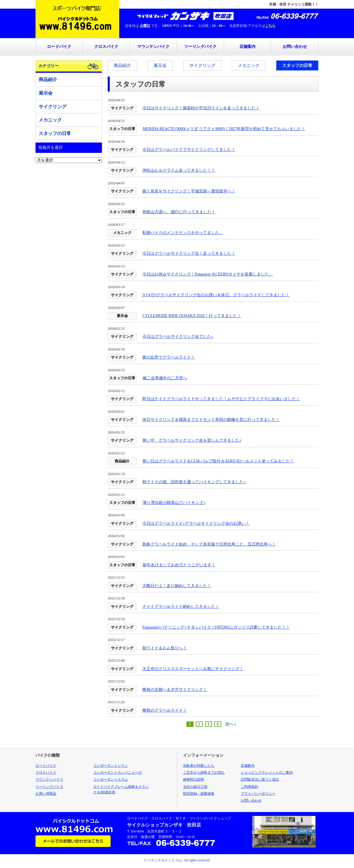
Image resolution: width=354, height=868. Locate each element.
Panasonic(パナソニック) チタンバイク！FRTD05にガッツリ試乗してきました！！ (216, 627)
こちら (270, 26)
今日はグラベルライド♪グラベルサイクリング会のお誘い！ (196, 523)
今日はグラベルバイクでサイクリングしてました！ (189, 150)
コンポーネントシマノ (111, 766)
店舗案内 (247, 47)
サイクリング (202, 65)
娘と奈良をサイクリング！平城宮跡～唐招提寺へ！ (189, 191)
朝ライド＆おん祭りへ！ (165, 648)
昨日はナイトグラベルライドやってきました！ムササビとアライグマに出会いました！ (221, 399)
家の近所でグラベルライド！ (169, 357)
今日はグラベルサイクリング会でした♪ (178, 336)
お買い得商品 (46, 794)
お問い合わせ (295, 47)
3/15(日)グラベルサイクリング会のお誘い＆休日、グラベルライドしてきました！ (216, 295)
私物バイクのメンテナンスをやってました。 (183, 233)
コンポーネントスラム (111, 779)
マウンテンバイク (153, 47)
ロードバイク (59, 47)
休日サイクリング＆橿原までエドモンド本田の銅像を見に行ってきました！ (211, 420)
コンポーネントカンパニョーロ (118, 773)
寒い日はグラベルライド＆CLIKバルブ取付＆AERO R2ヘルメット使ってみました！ (218, 461)
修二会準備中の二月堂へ (165, 378)
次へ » (231, 724)
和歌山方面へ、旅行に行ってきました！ (179, 212)
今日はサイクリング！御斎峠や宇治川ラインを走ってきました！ (201, 108)
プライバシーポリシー (258, 794)
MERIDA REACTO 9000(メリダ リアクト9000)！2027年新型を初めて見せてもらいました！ (224, 129)
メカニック (249, 65)
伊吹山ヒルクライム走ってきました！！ (179, 170)
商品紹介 (122, 65)
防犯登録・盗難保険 (199, 794)
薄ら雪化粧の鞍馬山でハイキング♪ (174, 503)
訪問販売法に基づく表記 (260, 779)
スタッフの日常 (297, 65)
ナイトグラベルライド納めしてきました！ (181, 607)
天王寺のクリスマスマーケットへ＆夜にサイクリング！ (193, 669)
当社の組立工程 (195, 787)
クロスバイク (106, 47)
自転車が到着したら (199, 766)
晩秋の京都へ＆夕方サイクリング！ (175, 690)
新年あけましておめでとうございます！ (179, 565)
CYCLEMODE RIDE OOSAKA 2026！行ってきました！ (192, 316)
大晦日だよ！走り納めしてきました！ (177, 586)
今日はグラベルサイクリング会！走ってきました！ (189, 253)
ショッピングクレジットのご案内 (267, 773)
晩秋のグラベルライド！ (165, 710)
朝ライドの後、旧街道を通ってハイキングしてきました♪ (194, 482)
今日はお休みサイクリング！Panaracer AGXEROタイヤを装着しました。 (208, 274)
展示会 (160, 65)
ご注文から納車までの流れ (204, 773)
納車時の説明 (193, 779)
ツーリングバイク (200, 47)
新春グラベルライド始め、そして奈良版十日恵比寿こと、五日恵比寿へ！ (209, 544)
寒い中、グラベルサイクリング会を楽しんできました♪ (192, 440)
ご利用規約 (249, 787)
